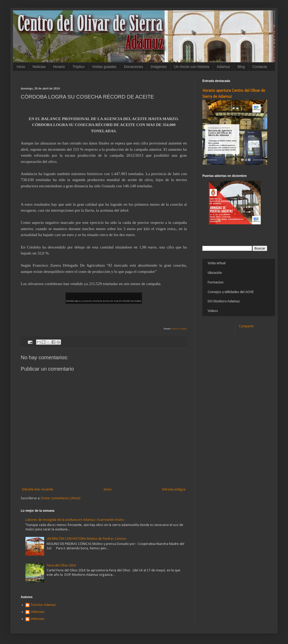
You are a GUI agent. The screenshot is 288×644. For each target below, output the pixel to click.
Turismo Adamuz (43, 605)
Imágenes (158, 67)
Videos (213, 311)
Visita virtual (217, 263)
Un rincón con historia (192, 67)
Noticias (39, 67)
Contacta (260, 67)
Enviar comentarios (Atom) (61, 498)
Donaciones (133, 67)
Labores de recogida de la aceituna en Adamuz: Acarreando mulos (75, 520)
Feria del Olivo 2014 (61, 566)
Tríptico (78, 67)
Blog (241, 67)
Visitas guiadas (104, 67)
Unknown (37, 612)
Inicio (21, 67)
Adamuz (223, 67)
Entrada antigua (174, 490)
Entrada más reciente (38, 490)
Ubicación (215, 273)
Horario (59, 67)
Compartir (246, 326)
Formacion (215, 283)
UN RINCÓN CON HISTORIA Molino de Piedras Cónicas (87, 539)
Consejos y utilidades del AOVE (231, 292)
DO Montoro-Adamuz (224, 302)
